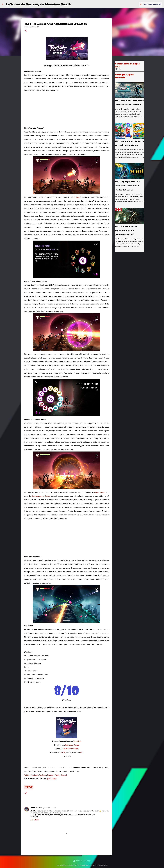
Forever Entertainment (70, 749)
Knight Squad (99, 492)
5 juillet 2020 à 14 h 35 (49, 808)
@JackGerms (51, 779)
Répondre (35, 820)
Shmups (77, 197)
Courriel (64, 775)
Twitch (57, 775)
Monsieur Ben (36, 808)
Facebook (34, 775)
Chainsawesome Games (41, 496)
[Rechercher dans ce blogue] (151, 4)
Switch (63, 752)
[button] (26, 31)
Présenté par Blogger (82, 861)
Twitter (27, 775)
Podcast (50, 775)
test (29, 787)
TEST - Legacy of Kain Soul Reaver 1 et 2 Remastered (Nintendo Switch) (127, 186)
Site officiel (77, 741)
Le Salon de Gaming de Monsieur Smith (39, 4)
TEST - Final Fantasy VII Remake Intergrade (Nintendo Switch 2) (126, 230)
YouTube (43, 775)
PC (81, 752)
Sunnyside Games (72, 745)
